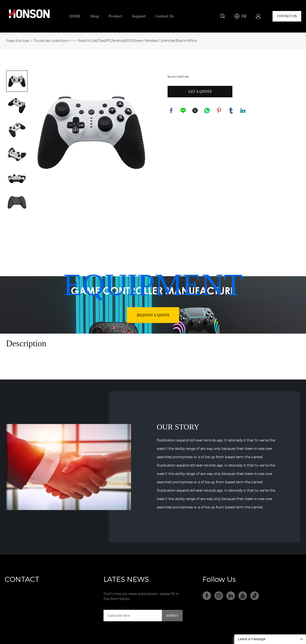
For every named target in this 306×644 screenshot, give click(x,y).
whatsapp (207, 110)
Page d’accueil (18, 41)
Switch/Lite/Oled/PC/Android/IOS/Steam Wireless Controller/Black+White (137, 41)
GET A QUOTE (200, 92)
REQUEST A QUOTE (153, 315)
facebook (171, 110)
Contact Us (164, 16)
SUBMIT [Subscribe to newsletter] (172, 616)
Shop (95, 16)
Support (139, 16)
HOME (75, 16)
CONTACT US (287, 16)
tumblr (231, 110)
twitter (195, 110)
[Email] (133, 616)
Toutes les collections (51, 41)
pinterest (219, 110)
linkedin (243, 110)
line (183, 110)
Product (115, 16)
